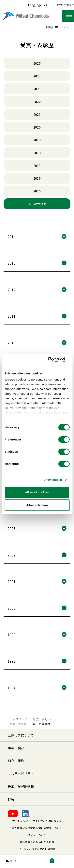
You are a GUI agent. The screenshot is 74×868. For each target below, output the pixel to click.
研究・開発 (16, 761)
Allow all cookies (37, 492)
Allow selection (37, 505)
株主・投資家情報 (21, 786)
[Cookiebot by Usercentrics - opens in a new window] (53, 360)
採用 (11, 799)
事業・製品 (16, 748)
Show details (53, 480)
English (65, 27)
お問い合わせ (65, 5)
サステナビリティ (21, 773)
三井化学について (21, 735)
